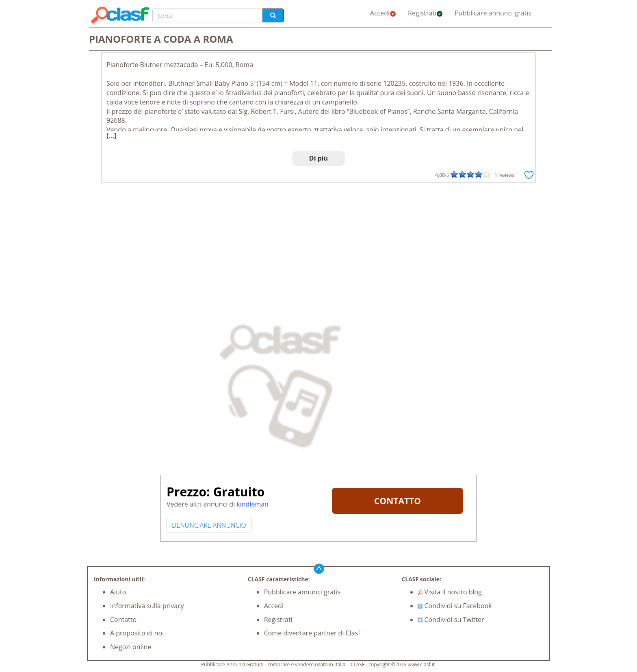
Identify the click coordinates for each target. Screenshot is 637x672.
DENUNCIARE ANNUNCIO (209, 525)
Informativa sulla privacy (147, 606)
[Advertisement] (318, 248)
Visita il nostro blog (450, 592)
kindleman (252, 504)
